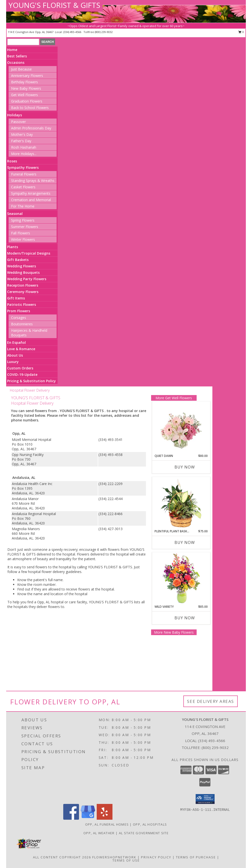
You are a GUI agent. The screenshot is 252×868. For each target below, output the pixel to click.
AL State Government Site (144, 833)
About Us (15, 355)
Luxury (13, 362)
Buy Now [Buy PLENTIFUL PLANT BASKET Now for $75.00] (185, 542)
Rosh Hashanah (24, 147)
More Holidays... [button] (24, 154)
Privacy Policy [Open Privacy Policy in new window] (156, 857)
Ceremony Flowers (23, 292)
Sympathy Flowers (23, 167)
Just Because (21, 69)
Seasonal (15, 214)
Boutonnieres (22, 324)
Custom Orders (20, 368)
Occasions (16, 62)
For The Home (23, 206)
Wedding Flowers (22, 266)
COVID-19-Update (22, 374)
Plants (13, 247)
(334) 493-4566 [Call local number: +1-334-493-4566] (73, 32)
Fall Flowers (21, 233)
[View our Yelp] (105, 818)
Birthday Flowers (24, 82)
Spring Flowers (23, 220)
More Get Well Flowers (174, 398)
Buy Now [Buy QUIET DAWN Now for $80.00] (185, 467)
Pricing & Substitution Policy (31, 381)
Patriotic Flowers (22, 304)
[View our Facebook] (71, 818)
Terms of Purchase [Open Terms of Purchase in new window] (196, 857)
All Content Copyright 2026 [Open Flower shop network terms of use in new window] (62, 857)
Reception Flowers (23, 285)
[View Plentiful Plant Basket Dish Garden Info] (181, 503)
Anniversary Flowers (27, 76)
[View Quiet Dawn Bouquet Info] (181, 428)
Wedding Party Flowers (27, 279)
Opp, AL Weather (99, 833)
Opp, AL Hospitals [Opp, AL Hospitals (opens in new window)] (150, 824)
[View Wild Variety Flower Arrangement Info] (181, 579)
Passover (18, 122)
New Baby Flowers (26, 88)
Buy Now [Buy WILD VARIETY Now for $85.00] (185, 618)
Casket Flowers (23, 187)
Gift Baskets (18, 260)
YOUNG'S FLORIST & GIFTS (54, 5)
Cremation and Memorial (31, 200)
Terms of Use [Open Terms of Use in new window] (126, 860)
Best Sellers (17, 56)
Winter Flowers (23, 239)
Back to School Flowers (30, 108)
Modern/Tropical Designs (29, 253)
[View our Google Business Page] (88, 818)
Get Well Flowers (24, 95)
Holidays (15, 115)
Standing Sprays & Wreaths (33, 181)
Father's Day (21, 141)
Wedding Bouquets (23, 272)
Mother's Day (22, 134)
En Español (16, 342)
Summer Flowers (25, 227)
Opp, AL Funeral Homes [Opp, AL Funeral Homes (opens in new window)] (107, 824)
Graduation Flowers (27, 101)
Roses (12, 161)
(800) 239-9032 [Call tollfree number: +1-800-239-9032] (104, 32)
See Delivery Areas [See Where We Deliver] (211, 701)
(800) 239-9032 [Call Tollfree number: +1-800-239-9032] (215, 747)
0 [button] (241, 32)
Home (12, 50)
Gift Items (16, 298)
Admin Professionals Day (31, 128)
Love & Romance (21, 349)
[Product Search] (23, 42)
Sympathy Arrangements (31, 193)
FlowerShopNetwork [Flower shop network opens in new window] (114, 857)
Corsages (19, 318)
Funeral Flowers (24, 174)
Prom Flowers (19, 311)
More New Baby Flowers (174, 632)
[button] (205, 799)
